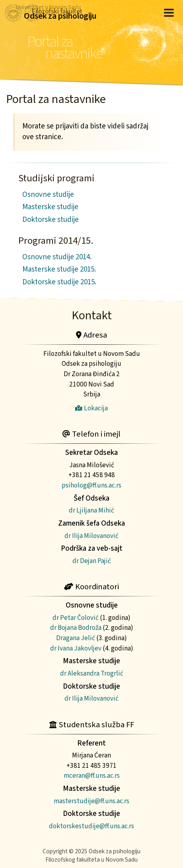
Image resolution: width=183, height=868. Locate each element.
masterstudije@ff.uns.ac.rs (91, 801)
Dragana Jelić (76, 638)
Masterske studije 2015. (59, 269)
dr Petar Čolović (76, 618)
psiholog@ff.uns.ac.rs (91, 485)
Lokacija (91, 408)
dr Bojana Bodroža (76, 628)
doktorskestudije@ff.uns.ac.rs (91, 826)
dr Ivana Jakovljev (76, 648)
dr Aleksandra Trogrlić (92, 673)
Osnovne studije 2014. (57, 257)
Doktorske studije (51, 220)
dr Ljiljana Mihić (91, 510)
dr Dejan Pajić (92, 561)
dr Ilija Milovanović (91, 536)
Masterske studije (50, 207)
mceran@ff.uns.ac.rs (92, 776)
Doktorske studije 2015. (59, 282)
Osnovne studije (48, 195)
